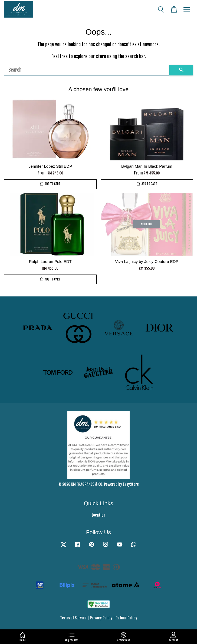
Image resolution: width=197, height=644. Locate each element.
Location (98, 515)
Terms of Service (73, 618)
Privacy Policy (101, 618)
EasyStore (131, 484)
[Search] (87, 70)
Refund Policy (126, 618)
